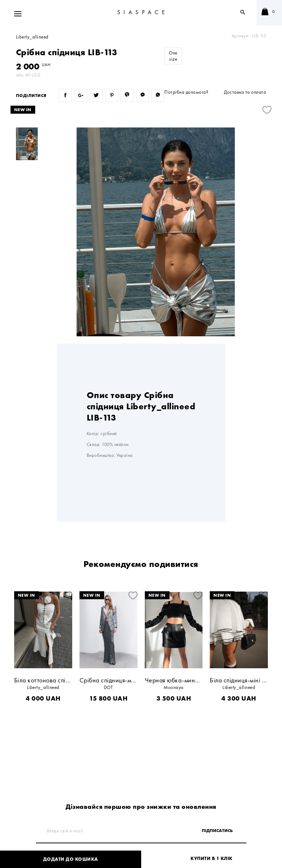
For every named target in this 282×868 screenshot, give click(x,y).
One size (173, 56)
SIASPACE (143, 12)
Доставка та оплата (245, 92)
